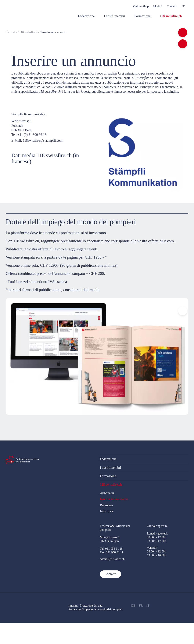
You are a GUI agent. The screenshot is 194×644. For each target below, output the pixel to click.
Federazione (108, 459)
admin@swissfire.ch (112, 559)
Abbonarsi (107, 493)
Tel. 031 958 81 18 (111, 549)
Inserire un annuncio (54, 32)
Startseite (11, 32)
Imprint (73, 606)
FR (141, 606)
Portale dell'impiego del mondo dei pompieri (95, 609)
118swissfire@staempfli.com (43, 141)
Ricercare (106, 505)
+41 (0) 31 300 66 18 (32, 135)
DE (133, 606)
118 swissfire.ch (29, 32)
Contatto (110, 574)
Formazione (108, 476)
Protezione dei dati (93, 606)
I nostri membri (110, 468)
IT (148, 606)
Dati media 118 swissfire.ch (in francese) (45, 158)
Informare (107, 511)
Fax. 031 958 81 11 (111, 552)
